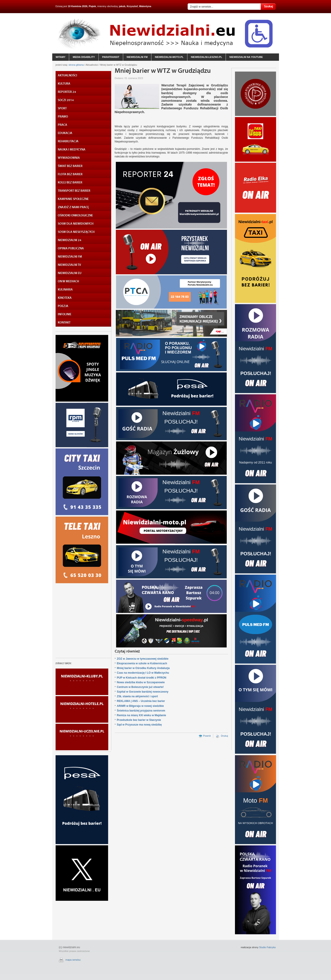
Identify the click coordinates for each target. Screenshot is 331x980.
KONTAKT (64, 323)
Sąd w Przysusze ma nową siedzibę (139, 725)
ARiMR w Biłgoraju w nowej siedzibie (140, 706)
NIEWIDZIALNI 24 (70, 240)
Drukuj (225, 736)
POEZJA (63, 306)
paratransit (111, 57)
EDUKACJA (65, 133)
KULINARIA (65, 290)
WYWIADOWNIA (69, 158)
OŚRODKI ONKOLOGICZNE (75, 216)
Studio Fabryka (267, 947)
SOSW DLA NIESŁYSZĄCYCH (76, 232)
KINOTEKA (65, 298)
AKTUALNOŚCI (67, 75)
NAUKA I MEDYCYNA (72, 150)
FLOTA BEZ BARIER (70, 174)
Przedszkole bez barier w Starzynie (139, 720)
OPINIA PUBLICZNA (71, 248)
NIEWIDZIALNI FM (70, 257)
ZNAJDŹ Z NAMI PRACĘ (73, 207)
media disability (84, 57)
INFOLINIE (65, 314)
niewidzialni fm (137, 57)
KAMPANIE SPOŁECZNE (73, 199)
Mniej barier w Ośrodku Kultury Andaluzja (143, 668)
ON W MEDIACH (68, 281)
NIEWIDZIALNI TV (69, 265)
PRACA (62, 125)
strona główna (76, 65)
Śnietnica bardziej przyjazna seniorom (141, 711)
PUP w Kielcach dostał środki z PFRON (142, 678)
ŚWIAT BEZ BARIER (70, 166)
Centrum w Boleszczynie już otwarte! (140, 687)
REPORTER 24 (67, 92)
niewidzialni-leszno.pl (207, 57)
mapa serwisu (73, 960)
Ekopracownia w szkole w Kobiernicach (142, 663)
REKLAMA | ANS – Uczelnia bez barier (141, 701)
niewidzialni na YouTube (246, 57)
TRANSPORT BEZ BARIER (74, 191)
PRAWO (63, 117)
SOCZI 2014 (66, 100)
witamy (61, 57)
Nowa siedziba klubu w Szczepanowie (141, 682)
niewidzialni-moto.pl (169, 57)
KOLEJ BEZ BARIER (70, 183)
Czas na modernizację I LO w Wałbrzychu (143, 673)
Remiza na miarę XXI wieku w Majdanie (141, 715)
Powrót (207, 736)
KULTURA (64, 84)
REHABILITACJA (68, 141)
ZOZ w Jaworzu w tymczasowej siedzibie (143, 659)
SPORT (62, 108)
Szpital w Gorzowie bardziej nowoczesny (143, 692)
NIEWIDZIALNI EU (70, 273)
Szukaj (268, 7)
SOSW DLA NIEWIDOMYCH (76, 224)
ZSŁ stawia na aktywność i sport (137, 696)
